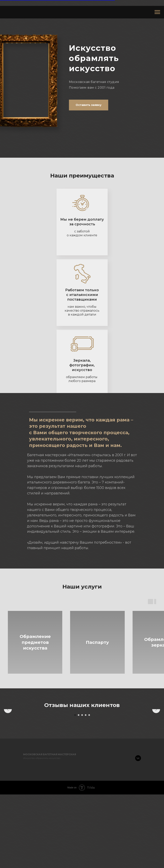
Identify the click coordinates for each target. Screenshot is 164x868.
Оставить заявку (89, 105)
